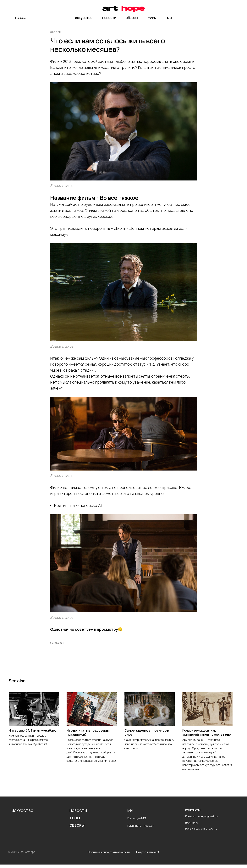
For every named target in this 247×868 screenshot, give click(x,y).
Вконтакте (192, 826)
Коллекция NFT (137, 822)
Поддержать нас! (148, 856)
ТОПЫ (75, 822)
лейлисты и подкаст (142, 829)
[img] (237, 18)
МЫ (130, 814)
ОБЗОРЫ (77, 829)
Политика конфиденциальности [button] (109, 856)
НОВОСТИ (78, 814)
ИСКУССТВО (22, 814)
